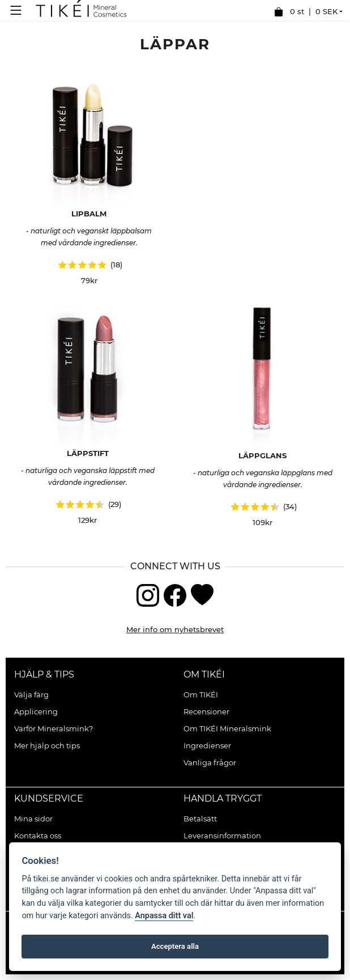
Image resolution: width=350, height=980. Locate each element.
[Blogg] (202, 594)
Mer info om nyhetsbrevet (175, 629)
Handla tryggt (223, 798)
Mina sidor (33, 819)
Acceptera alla (175, 946)
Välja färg (31, 694)
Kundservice (49, 798)
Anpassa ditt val (164, 916)
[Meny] (19, 10)
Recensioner (206, 711)
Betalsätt (200, 819)
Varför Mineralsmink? (54, 728)
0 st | (306, 12)
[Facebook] (175, 594)
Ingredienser (207, 745)
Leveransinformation (222, 836)
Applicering (36, 711)
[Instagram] (148, 594)
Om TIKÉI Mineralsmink (227, 728)
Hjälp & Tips (44, 674)
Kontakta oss (38, 836)
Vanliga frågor (210, 762)
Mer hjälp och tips (47, 745)
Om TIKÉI (204, 674)
